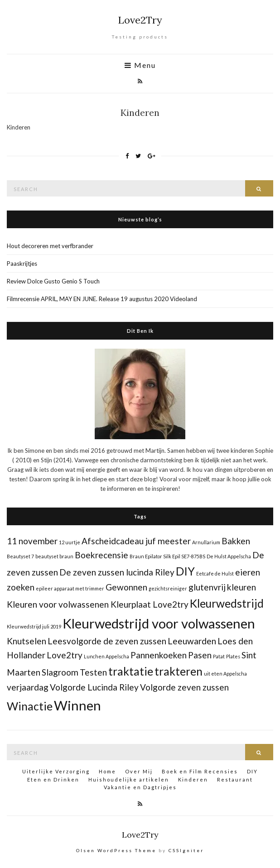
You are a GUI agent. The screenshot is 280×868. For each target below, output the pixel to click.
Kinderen (193, 779)
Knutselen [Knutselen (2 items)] (27, 641)
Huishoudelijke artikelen (129, 779)
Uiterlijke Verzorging (56, 771)
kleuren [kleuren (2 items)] (241, 587)
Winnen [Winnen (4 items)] (77, 705)
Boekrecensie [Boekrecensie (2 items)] (101, 555)
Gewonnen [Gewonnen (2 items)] (126, 587)
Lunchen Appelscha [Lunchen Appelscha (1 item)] (106, 656)
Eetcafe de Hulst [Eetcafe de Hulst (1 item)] (215, 573)
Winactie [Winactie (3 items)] (30, 706)
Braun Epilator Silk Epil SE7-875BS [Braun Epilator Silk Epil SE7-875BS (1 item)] (167, 556)
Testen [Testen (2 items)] (93, 672)
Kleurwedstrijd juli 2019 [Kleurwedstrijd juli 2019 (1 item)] (34, 626)
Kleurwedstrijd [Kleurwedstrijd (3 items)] (227, 603)
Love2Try (140, 20)
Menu (140, 65)
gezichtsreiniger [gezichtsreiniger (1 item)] (168, 588)
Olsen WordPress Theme (116, 850)
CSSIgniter (186, 850)
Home (107, 771)
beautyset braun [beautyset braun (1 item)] (54, 556)
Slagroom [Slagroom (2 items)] (60, 672)
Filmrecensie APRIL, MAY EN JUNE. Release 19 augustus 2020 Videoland (102, 299)
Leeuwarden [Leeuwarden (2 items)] (192, 641)
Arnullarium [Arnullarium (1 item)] (206, 542)
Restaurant (235, 779)
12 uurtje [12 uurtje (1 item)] (70, 542)
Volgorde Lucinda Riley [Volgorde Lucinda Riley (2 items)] (94, 687)
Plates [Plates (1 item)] (233, 656)
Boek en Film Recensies (200, 771)
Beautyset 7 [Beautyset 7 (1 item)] (20, 556)
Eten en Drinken (53, 779)
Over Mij (139, 771)
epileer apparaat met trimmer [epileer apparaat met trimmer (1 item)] (70, 588)
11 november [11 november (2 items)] (32, 541)
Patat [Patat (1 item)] (219, 656)
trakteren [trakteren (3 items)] (179, 671)
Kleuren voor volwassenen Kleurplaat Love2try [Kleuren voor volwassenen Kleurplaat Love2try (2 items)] (98, 604)
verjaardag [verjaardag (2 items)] (28, 687)
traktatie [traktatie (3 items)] (131, 671)
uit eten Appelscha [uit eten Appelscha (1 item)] (225, 674)
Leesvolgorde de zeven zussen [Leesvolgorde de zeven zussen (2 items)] (107, 641)
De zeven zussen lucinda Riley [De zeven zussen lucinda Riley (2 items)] (117, 572)
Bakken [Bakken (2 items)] (236, 541)
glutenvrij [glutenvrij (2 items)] (207, 587)
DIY (252, 771)
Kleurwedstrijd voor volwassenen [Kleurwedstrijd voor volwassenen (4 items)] (159, 623)
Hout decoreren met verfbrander (50, 246)
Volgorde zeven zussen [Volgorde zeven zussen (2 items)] (184, 687)
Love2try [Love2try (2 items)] (65, 655)
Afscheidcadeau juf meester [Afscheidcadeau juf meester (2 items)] (136, 541)
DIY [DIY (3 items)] (185, 571)
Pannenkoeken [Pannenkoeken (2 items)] (159, 655)
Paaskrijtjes (22, 264)
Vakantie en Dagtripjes (140, 787)
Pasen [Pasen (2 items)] (200, 655)
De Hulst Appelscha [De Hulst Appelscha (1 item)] (229, 556)
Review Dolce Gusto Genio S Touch (53, 281)
